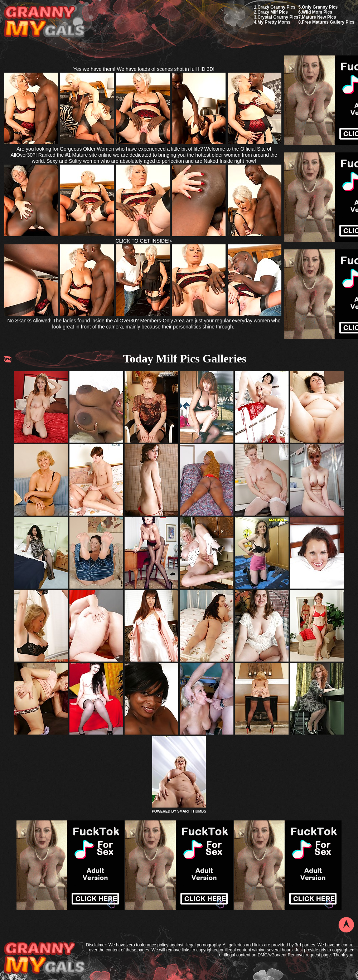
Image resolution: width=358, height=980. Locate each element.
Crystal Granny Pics (278, 17)
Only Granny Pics (320, 7)
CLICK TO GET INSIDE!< (144, 241)
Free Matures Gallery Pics (328, 22)
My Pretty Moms (274, 22)
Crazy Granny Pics (276, 7)
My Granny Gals (44, 22)
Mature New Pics (319, 17)
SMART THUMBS (192, 811)
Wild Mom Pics (317, 12)
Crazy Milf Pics (273, 12)
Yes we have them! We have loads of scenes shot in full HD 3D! (144, 69)
